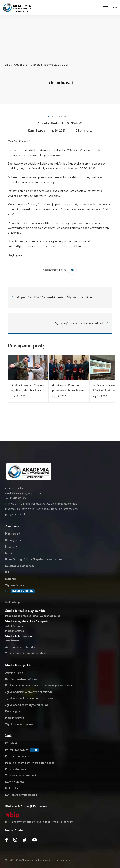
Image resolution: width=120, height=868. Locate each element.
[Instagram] (15, 840)
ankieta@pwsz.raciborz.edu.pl (26, 246)
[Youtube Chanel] (34, 840)
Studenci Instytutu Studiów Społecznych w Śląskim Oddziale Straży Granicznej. (28, 390)
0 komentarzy (84, 131)
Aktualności (21, 65)
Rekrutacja (13, 602)
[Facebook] (6, 840)
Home (6, 65)
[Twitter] (25, 840)
